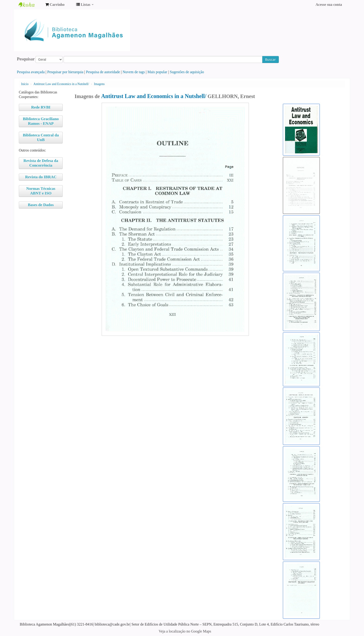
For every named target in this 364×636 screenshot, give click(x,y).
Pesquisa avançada (31, 72)
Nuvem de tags (134, 72)
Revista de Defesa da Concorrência (41, 163)
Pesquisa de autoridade (103, 72)
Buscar (270, 59)
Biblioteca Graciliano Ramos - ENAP (41, 121)
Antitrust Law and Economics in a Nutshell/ (61, 84)
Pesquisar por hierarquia (65, 72)
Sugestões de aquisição (187, 72)
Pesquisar (26, 59)
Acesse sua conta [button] (329, 5)
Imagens (99, 84)
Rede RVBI (41, 107)
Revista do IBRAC (41, 177)
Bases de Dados (41, 205)
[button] (55, 5)
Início (25, 84)
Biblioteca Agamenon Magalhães (30, 5)
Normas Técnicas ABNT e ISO (41, 191)
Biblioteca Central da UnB (41, 137)
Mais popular (157, 72)
